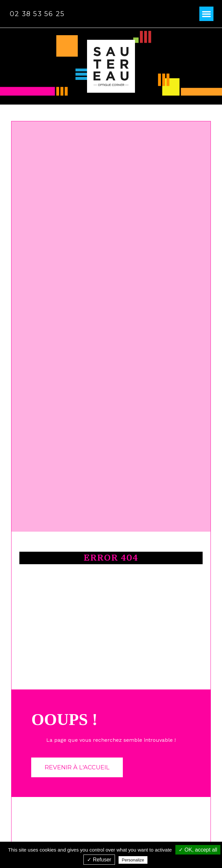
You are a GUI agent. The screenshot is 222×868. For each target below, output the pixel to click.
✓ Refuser (99, 860)
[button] (207, 14)
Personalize (133, 860)
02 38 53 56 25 (37, 14)
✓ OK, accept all (198, 850)
